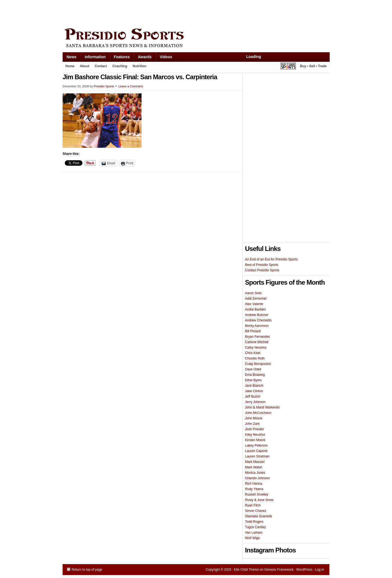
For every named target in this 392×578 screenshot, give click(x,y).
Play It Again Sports (288, 67)
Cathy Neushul (256, 348)
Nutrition (139, 66)
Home (70, 66)
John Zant (252, 424)
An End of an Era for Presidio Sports (271, 259)
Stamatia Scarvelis (258, 516)
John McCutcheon (258, 413)
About (83, 67)
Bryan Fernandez (258, 337)
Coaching (120, 66)
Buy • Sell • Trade (313, 66)
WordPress (304, 570)
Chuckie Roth (255, 358)
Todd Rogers (254, 522)
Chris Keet (253, 353)
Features (120, 58)
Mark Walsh (254, 467)
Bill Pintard (253, 331)
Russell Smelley (257, 494)
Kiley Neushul (255, 435)
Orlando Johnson (257, 478)
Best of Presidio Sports (262, 265)
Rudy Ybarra (254, 489)
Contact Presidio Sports (262, 270)
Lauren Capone (256, 451)
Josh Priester (255, 429)
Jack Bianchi (254, 386)
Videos (166, 57)
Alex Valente (254, 304)
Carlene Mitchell (257, 342)
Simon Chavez (256, 511)
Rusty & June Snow (259, 500)
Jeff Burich (253, 396)
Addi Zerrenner (256, 299)
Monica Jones (255, 473)
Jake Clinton (254, 391)
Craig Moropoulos (258, 364)
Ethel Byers (253, 380)
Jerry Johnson (255, 402)
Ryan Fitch (253, 505)
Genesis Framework (279, 570)
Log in (319, 570)
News (70, 58)
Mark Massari (255, 462)
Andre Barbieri (255, 309)
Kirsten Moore (255, 440)
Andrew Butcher (257, 315)
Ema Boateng (255, 375)
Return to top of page (87, 570)
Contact (101, 66)
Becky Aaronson (257, 326)
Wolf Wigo (252, 538)
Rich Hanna (254, 484)
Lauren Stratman (257, 456)
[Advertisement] (162, 13)
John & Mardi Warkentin (262, 407)
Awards (143, 58)
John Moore (254, 418)
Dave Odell (253, 369)
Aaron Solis (253, 293)
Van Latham (254, 533)
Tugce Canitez (255, 527)
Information (93, 58)
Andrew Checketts (258, 320)
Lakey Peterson (256, 445)
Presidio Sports (196, 39)
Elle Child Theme (246, 570)
